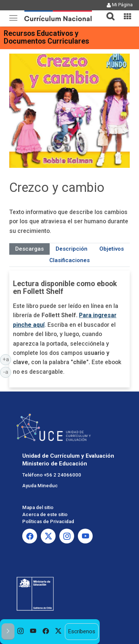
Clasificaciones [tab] (69, 260)
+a (7, 359)
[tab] (107, 12)
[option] (21, 632)
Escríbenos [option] (82, 631)
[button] (107, 12)
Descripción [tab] (72, 249)
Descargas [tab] (29, 249)
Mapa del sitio (38, 507)
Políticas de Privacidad (48, 521)
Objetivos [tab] (112, 249)
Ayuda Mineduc (40, 486)
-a (7, 372)
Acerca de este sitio (45, 514)
